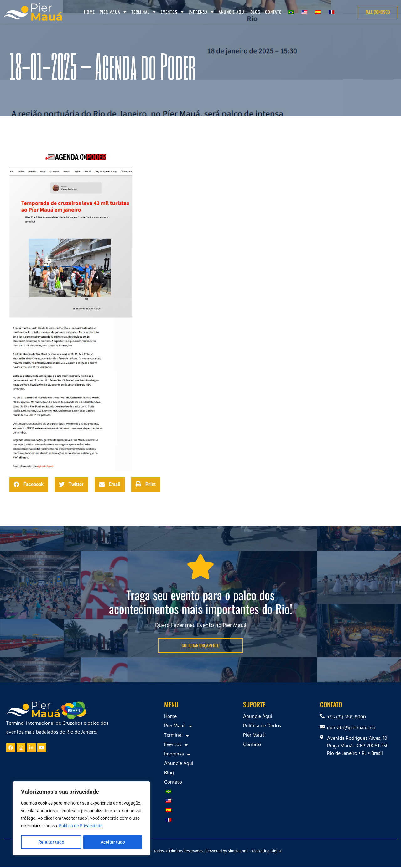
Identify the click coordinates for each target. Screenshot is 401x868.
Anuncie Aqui (232, 12)
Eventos (172, 12)
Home (89, 12)
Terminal (144, 12)
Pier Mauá (113, 12)
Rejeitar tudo (51, 842)
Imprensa (201, 12)
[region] (81, 819)
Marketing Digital (267, 852)
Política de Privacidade (81, 826)
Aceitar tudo (113, 842)
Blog (255, 12)
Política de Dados (262, 726)
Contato (273, 12)
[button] (29, 484)
